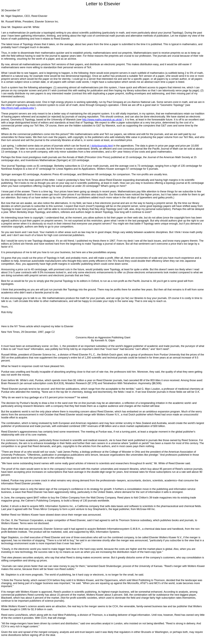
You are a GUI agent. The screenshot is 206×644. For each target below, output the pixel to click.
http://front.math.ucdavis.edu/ (18, 108)
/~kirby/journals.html (101, 146)
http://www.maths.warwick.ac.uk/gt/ (102, 120)
